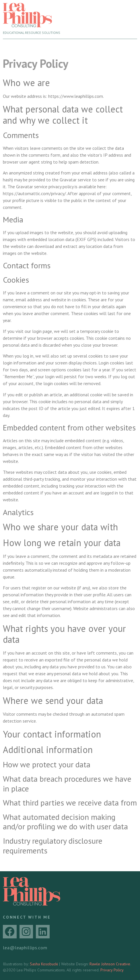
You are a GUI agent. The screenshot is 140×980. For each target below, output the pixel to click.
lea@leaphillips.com (25, 948)
